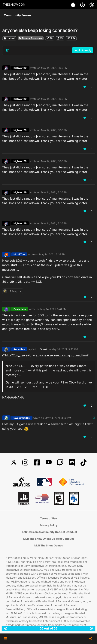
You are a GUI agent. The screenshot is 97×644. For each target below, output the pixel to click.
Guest (44, 349)
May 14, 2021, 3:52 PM (58, 418)
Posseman (20, 309)
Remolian (19, 349)
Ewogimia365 (22, 418)
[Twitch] (60, 463)
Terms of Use (48, 518)
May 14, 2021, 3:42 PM (65, 349)
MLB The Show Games (49, 545)
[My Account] (92, 5)
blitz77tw (19, 254)
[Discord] (72, 463)
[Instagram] (25, 463)
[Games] (74, 5)
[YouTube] (49, 463)
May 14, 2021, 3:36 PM (54, 68)
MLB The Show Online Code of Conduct (48, 539)
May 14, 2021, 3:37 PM (52, 254)
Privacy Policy (49, 525)
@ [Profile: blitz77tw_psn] (14, 355)
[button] (5, 639)
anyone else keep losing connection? (62, 355)
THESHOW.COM (14, 5)
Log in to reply (83, 50)
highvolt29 (20, 68)
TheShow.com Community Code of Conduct (49, 532)
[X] (14, 463)
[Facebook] (37, 463)
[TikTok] (83, 463)
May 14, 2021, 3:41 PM (53, 309)
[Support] (83, 5)
